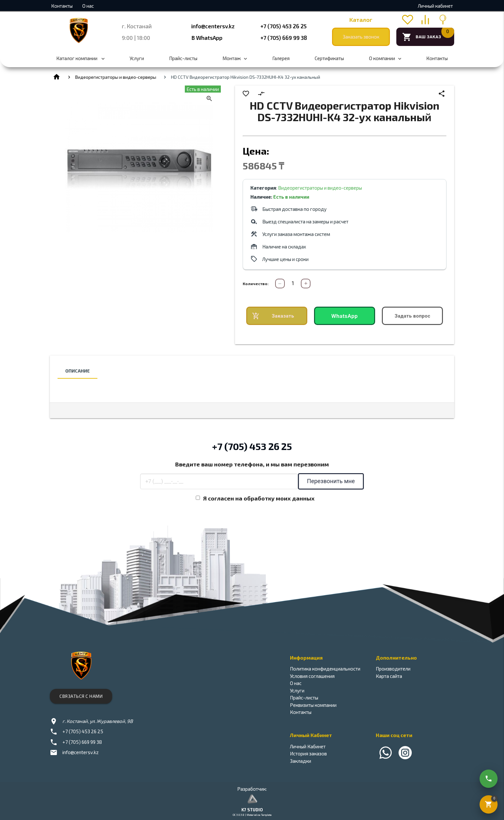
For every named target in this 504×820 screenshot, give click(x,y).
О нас (88, 6)
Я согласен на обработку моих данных (259, 498)
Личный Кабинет (308, 746)
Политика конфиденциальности (325, 669)
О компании (385, 62)
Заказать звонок (361, 37)
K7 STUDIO (252, 810)
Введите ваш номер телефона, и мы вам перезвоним (252, 464)
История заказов (308, 753)
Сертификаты (329, 58)
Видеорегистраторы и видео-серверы (116, 77)
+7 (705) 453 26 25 (283, 26)
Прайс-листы (183, 58)
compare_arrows (262, 94)
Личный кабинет (435, 6)
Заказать (273, 316)
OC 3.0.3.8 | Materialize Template (252, 815)
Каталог (361, 20)
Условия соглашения (312, 676)
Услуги (137, 58)
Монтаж (235, 62)
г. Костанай (137, 26)
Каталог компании (80, 62)
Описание (77, 371)
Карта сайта (389, 676)
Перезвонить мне (331, 481)
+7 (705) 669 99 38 (284, 38)
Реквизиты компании (313, 705)
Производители (393, 669)
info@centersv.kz (213, 26)
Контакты (62, 6)
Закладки (301, 761)
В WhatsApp (207, 38)
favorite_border (246, 94)
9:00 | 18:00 (136, 38)
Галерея (281, 58)
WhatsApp (345, 316)
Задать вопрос (413, 316)
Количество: (256, 284)
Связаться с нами (81, 696)
